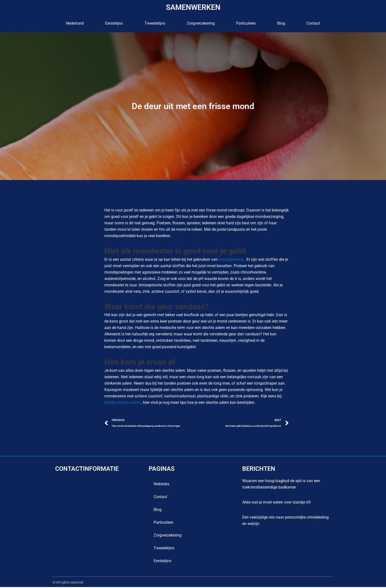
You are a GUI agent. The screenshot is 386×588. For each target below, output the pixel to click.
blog (281, 23)
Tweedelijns (155, 23)
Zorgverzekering (201, 23)
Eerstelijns (114, 23)
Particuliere (246, 23)
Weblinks (161, 485)
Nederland (75, 23)
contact (313, 23)
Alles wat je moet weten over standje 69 (276, 503)
